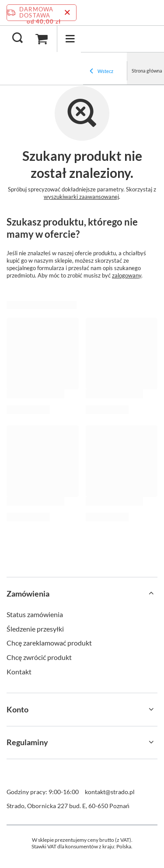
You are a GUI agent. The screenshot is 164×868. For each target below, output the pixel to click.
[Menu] (70, 39)
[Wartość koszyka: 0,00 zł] (42, 39)
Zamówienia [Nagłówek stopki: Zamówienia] (28, 594)
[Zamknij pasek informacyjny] (67, 13)
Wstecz (101, 72)
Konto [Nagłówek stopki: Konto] (17, 709)
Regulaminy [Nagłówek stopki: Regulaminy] (27, 742)
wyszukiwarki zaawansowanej (81, 197)
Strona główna (147, 71)
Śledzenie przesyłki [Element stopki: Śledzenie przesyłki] (35, 629)
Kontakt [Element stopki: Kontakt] (19, 672)
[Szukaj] (17, 38)
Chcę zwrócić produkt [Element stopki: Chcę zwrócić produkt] (39, 657)
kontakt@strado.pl (110, 792)
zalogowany (127, 275)
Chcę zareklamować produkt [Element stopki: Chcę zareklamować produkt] (49, 643)
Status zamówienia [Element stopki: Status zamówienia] (35, 614)
